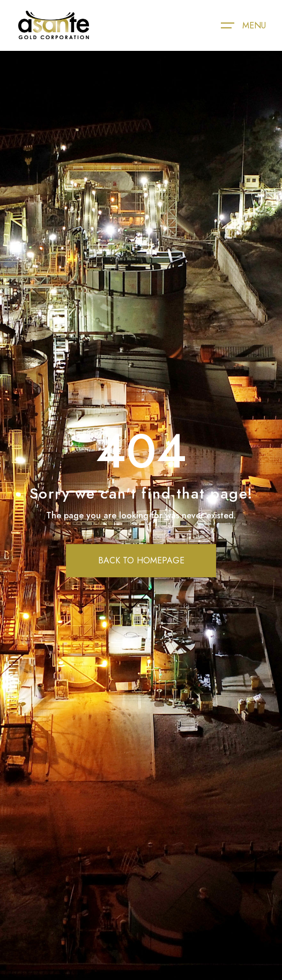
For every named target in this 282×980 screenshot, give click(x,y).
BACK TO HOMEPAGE (141, 560)
